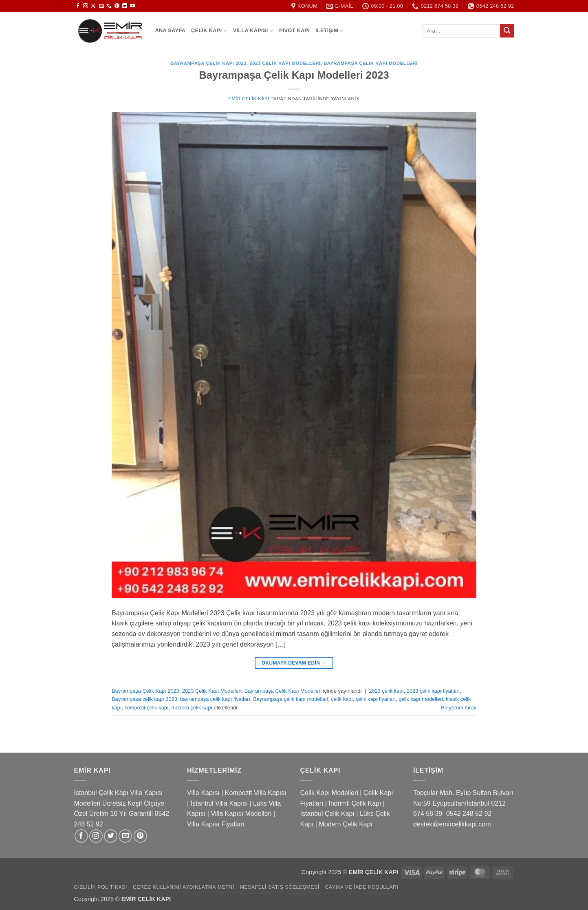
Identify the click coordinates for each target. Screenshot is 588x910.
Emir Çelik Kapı (249, 99)
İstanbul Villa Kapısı (219, 803)
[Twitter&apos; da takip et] (111, 836)
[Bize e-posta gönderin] (101, 6)
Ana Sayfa (171, 30)
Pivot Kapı (294, 30)
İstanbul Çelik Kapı (327, 814)
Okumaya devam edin (294, 663)
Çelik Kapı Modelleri (329, 793)
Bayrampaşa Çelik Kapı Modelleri (371, 63)
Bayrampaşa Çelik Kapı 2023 (208, 63)
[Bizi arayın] (109, 6)
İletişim (330, 31)
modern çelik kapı (192, 708)
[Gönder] (507, 31)
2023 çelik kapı (386, 691)
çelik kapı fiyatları (376, 699)
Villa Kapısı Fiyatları (216, 824)
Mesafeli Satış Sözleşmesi (280, 887)
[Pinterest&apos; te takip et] (117, 6)
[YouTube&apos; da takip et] (132, 6)
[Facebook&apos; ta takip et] (78, 6)
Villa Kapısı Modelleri (241, 814)
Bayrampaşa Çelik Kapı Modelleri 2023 (294, 75)
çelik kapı (342, 699)
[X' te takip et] (93, 6)
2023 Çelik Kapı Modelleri (285, 63)
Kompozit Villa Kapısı (256, 793)
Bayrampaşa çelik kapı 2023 (144, 699)
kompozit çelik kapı (146, 708)
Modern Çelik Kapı (346, 824)
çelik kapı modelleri (421, 699)
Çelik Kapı (209, 31)
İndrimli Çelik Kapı (355, 803)
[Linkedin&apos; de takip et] (125, 6)
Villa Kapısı (253, 31)
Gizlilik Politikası (101, 887)
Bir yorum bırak (459, 708)
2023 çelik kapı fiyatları (433, 691)
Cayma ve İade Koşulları (362, 887)
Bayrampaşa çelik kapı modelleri (291, 699)
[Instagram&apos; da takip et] (86, 6)
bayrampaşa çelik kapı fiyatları (215, 699)
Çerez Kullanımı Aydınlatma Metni (184, 887)
